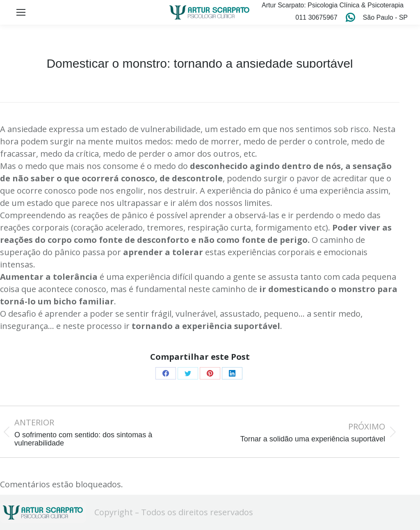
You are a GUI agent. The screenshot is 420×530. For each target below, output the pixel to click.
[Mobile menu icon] (21, 12)
